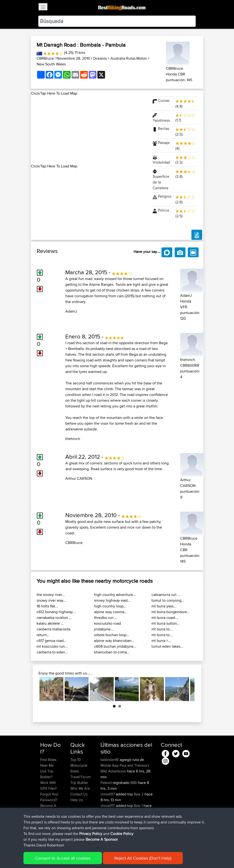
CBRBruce (45, 58)
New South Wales (51, 64)
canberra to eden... (52, 652)
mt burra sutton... (166, 623)
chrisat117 (108, 794)
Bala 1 (138, 806)
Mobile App (110, 765)
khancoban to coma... (112, 652)
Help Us (77, 800)
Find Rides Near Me (48, 762)
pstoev (106, 829)
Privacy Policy (104, 857)
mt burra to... (162, 629)
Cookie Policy (128, 857)
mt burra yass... (164, 606)
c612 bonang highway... (56, 612)
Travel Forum (81, 777)
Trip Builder (79, 783)
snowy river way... (51, 600)
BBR (134, 783)
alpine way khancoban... (114, 641)
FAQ (43, 817)
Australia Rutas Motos (129, 58)
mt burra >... (161, 641)
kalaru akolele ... (50, 623)
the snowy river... (51, 595)
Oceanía (100, 58)
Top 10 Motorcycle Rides (79, 765)
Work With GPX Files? (48, 785)
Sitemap (85, 857)
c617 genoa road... (52, 641)
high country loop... (110, 606)
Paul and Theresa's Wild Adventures (125, 768)
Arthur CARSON (79, 478)
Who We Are (80, 788)
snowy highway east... (112, 600)
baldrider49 (110, 760)
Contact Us (79, 794)
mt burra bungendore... (171, 612)
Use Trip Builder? (47, 774)
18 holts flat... (47, 606)
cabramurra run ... (166, 595)
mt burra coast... (165, 618)
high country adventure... (115, 595)
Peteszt (107, 783)
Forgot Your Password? (49, 797)
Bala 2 (139, 794)
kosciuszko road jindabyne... (107, 626)
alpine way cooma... (111, 612)
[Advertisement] (88, 130)
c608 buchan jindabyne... (115, 646)
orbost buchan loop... (112, 635)
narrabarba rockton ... (54, 618)
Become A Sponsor (48, 808)
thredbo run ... (106, 618)
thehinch (73, 439)
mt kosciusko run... (52, 646)
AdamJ (71, 311)
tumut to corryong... (168, 600)
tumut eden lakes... (167, 646)
